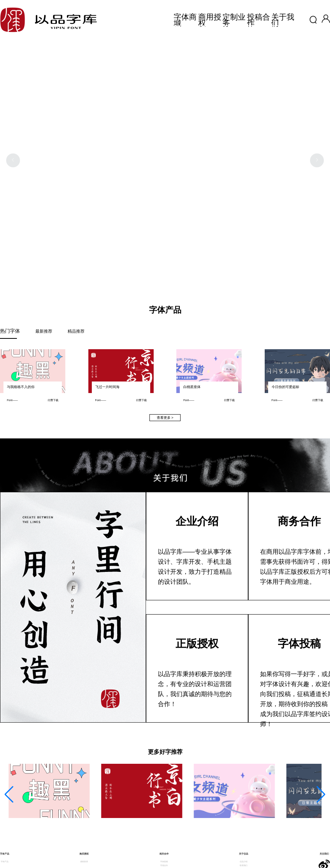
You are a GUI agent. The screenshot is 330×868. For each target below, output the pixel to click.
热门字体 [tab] (10, 331)
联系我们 (244, 865)
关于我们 (284, 20)
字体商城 (186, 20)
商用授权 (211, 20)
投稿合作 (259, 20)
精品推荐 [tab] (76, 331)
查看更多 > (165, 418)
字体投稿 (164, 861)
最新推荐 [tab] (44, 331)
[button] (326, 21)
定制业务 (235, 20)
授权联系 (84, 861)
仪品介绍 (244, 861)
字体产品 (5, 861)
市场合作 (164, 865)
